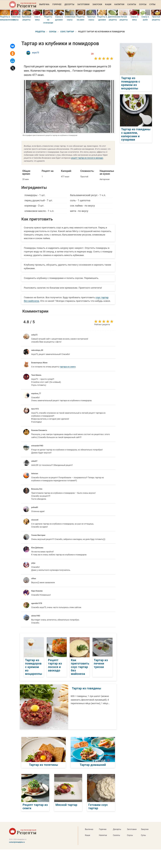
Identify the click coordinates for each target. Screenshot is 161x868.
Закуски (97, 4)
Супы (152, 4)
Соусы (143, 4)
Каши (108, 4)
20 (92, 54)
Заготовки (83, 4)
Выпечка (44, 4)
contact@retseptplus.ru (17, 842)
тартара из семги (68, 367)
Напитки (119, 4)
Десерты (69, 4)
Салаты (132, 4)
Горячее (57, 4)
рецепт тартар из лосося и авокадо (87, 158)
